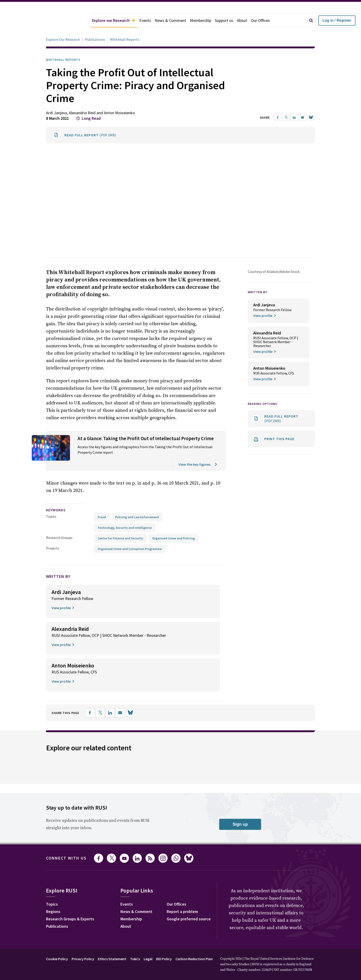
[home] (45, 20)
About (242, 20)
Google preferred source (189, 919)
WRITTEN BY (257, 292)
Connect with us (66, 858)
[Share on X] (286, 117)
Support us (224, 20)
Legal (148, 959)
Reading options (262, 404)
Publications (95, 39)
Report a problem (182, 911)
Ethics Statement (112, 959)
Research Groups (59, 538)
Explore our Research (114, 20)
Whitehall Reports (125, 39)
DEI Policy (164, 959)
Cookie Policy (57, 959)
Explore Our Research (63, 39)
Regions (53, 911)
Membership (201, 20)
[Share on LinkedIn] (294, 117)
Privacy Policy (83, 959)
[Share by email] (303, 117)
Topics (51, 516)
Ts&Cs (135, 959)
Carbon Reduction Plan (194, 959)
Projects (53, 548)
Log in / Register (337, 20)
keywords (56, 510)
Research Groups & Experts (70, 919)
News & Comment (170, 20)
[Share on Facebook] (278, 117)
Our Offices (260, 20)
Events (145, 20)
